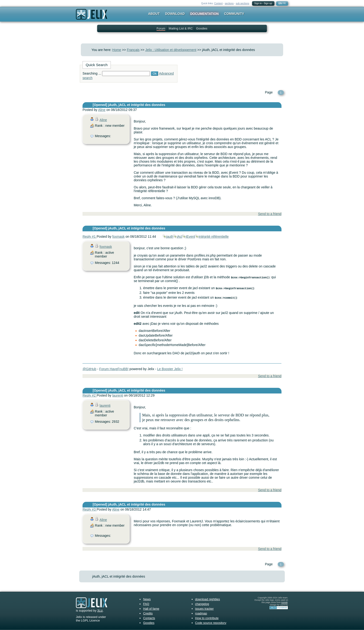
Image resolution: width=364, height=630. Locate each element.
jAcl (180, 237)
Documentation (205, 14)
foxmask (118, 237)
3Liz (100, 611)
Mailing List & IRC (181, 28)
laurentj (118, 395)
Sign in (258, 3)
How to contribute (207, 618)
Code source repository (211, 623)
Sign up (268, 3)
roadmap (201, 613)
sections (229, 3)
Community (234, 14)
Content (219, 3)
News (147, 599)
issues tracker (205, 609)
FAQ (146, 604)
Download (175, 14)
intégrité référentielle (214, 237)
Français (133, 50)
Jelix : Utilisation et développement (171, 50)
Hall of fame (151, 609)
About (154, 14)
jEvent (190, 237)
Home (117, 50)
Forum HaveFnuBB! (114, 369)
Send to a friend (270, 214)
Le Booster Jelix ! (170, 369)
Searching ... (92, 73)
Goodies (202, 28)
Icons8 (284, 602)
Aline (102, 110)
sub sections (242, 3)
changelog (202, 604)
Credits (148, 613)
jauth (170, 237)
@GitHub (89, 369)
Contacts (149, 618)
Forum (161, 28)
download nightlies (208, 599)
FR (284, 3)
